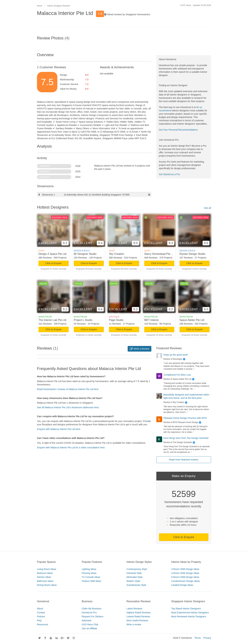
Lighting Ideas (89, 569)
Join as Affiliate (89, 628)
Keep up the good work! (176, 355)
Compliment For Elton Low (177, 375)
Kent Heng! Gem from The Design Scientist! (186, 438)
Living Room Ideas (47, 569)
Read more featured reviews (184, 460)
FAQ (39, 620)
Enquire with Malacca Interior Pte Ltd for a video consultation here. (71, 448)
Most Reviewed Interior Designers (189, 616)
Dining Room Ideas (47, 585)
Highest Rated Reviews (139, 613)
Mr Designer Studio (85, 254)
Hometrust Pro (89, 613)
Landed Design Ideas (182, 585)
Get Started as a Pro (169, 174)
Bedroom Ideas (45, 573)
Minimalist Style (135, 577)
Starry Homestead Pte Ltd (159, 254)
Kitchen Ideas (44, 577)
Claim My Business (92, 609)
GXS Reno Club (90, 624)
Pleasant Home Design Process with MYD (185, 418)
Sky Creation (117, 254)
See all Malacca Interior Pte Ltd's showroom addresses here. (68, 407)
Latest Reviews (134, 609)
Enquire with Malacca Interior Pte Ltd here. (59, 429)
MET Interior (152, 320)
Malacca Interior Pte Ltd (65, 13)
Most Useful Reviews (137, 620)
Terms (198, 638)
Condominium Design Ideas (186, 581)
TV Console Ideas (91, 577)
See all (207, 208)
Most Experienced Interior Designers (190, 613)
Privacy (207, 638)
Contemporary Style (137, 569)
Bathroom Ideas (45, 581)
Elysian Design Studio (192, 254)
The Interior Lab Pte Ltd (52, 320)
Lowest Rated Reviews (138, 616)
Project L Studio (83, 320)
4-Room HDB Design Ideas (185, 573)
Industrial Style (134, 573)
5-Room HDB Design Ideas (185, 577)
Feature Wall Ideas (91, 581)
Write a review (134, 624)
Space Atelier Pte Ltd (192, 320)
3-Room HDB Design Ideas (185, 569)
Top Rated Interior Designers (186, 609)
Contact (41, 613)
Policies (41, 616)
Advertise (87, 620)
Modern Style (133, 581)
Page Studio (116, 320)
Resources (43, 624)
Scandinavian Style (136, 585)
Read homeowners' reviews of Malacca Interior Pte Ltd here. (68, 389)
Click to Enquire (54, 263)
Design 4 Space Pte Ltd (52, 254)
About (40, 609)
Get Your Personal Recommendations (178, 130)
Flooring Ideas (89, 573)
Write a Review (139, 349)
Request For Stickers (93, 616)
